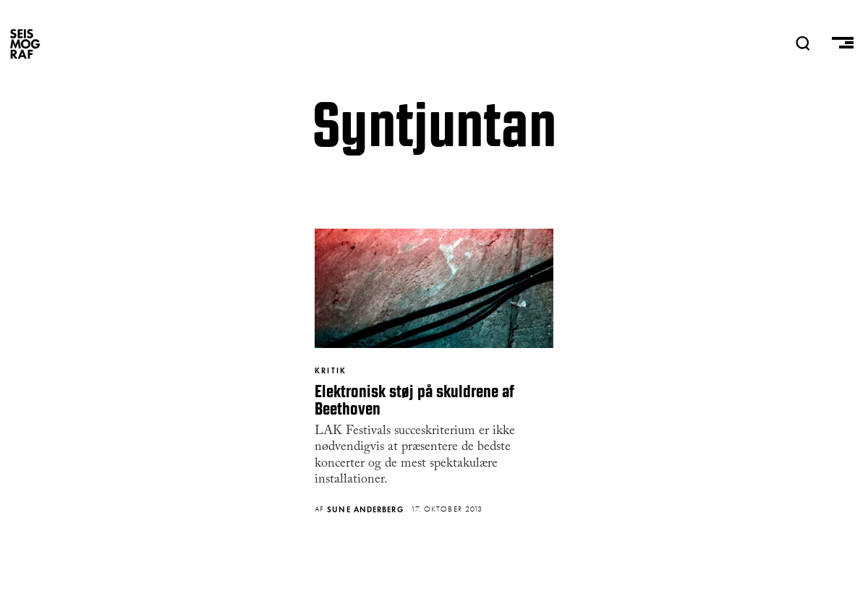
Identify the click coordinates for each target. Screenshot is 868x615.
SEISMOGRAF (25, 43)
